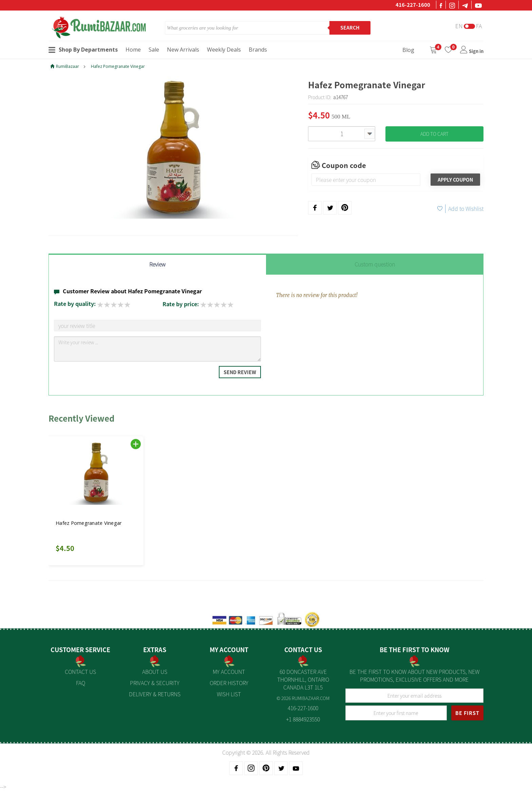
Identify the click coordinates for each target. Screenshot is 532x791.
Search (350, 27)
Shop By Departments (83, 50)
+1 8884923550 (303, 719)
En (459, 26)
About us (155, 672)
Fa (479, 26)
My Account (229, 672)
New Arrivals (183, 50)
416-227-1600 (413, 5)
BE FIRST (467, 713)
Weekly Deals (224, 50)
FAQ (81, 683)
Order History (229, 683)
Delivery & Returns (155, 694)
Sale (154, 50)
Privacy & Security (155, 683)
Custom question (375, 264)
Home (133, 50)
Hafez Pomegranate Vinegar (118, 66)
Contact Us (80, 672)
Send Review (240, 372)
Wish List (229, 694)
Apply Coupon (455, 180)
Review (157, 264)
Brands (258, 50)
